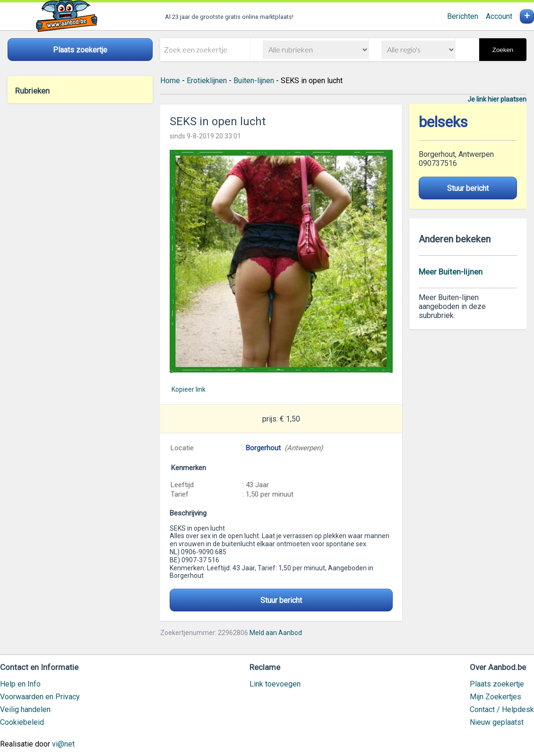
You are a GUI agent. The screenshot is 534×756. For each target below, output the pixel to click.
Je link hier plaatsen (497, 99)
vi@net (63, 744)
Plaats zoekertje (497, 684)
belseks (443, 122)
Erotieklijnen (207, 81)
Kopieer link (189, 389)
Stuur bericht (281, 600)
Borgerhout (263, 448)
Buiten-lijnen (254, 81)
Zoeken (503, 50)
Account (499, 16)
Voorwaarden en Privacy (40, 697)
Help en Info (20, 684)
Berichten (463, 16)
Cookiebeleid (22, 722)
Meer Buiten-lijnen (451, 272)
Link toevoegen (275, 684)
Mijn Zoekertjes (495, 697)
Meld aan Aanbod (276, 633)
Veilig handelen (25, 709)
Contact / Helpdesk (502, 709)
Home (170, 81)
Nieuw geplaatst (497, 722)
